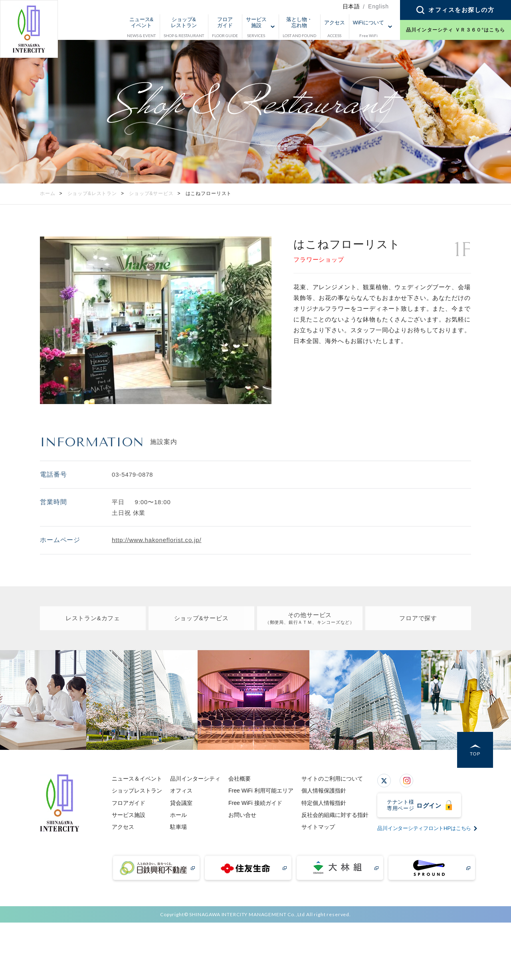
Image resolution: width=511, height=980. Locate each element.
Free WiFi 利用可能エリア (261, 791)
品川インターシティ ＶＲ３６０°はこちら (456, 30)
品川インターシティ (195, 779)
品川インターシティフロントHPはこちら (421, 894)
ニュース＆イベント (137, 779)
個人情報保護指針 (324, 791)
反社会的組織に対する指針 (335, 815)
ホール (178, 815)
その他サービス (310, 619)
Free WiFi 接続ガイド (255, 803)
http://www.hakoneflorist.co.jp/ (156, 540)
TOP (475, 754)
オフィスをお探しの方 (461, 10)
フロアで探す (418, 618)
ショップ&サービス (201, 618)
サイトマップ (318, 827)
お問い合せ (242, 815)
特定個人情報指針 (324, 803)
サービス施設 (129, 815)
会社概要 (240, 779)
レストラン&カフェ (93, 618)
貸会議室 (181, 803)
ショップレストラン (137, 791)
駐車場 (178, 827)
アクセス (123, 827)
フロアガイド (129, 803)
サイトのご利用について (332, 779)
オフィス (181, 791)
